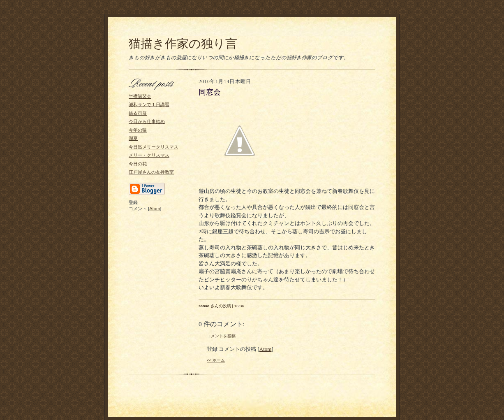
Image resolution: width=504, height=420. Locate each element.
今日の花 (138, 164)
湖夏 (133, 138)
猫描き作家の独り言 (183, 44)
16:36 (239, 306)
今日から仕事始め (147, 121)
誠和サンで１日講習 (149, 104)
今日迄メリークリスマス (154, 147)
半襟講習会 (140, 96)
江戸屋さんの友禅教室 (151, 172)
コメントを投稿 (221, 336)
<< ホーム (216, 360)
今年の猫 (138, 130)
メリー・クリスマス (149, 155)
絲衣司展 (138, 113)
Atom (155, 209)
